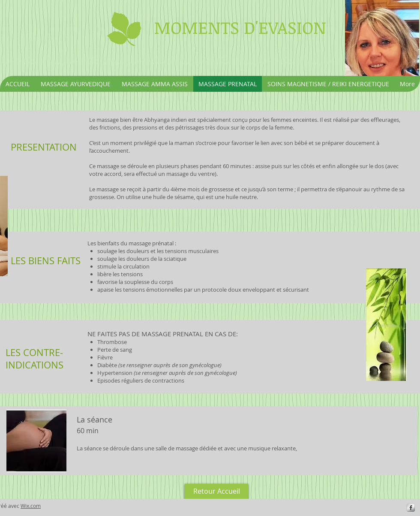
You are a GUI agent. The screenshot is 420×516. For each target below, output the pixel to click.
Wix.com (31, 506)
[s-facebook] (411, 508)
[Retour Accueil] (216, 491)
